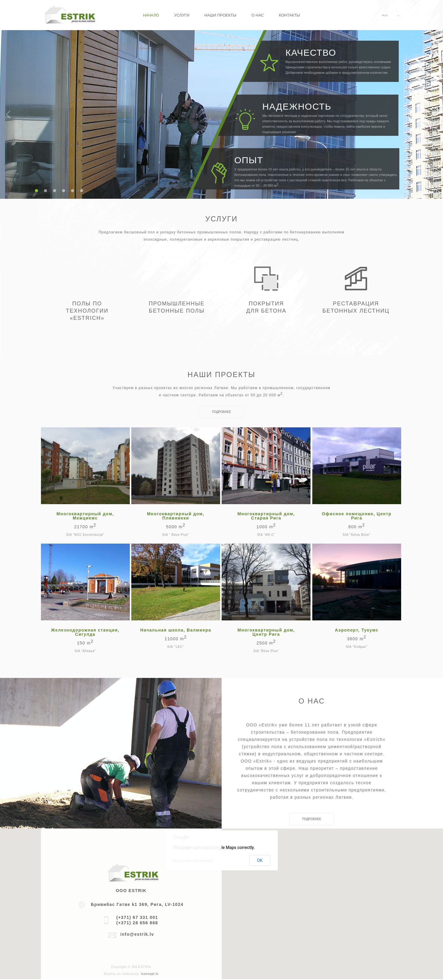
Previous (8, 115)
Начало (151, 15)
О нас (258, 15)
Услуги (182, 15)
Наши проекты (220, 15)
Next (435, 115)
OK (260, 860)
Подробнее (221, 412)
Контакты (289, 15)
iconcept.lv (150, 974)
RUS (385, 15)
